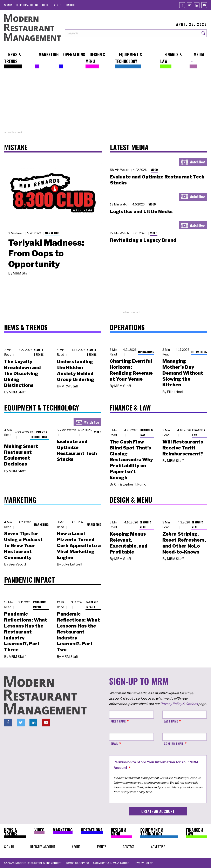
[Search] (204, 33)
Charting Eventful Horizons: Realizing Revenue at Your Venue (131, 370)
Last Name (171, 721)
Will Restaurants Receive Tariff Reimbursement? (183, 448)
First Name (118, 721)
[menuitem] (8, 5)
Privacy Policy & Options (179, 704)
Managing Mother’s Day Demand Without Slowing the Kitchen (183, 373)
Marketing (52, 233)
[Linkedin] (197, 5)
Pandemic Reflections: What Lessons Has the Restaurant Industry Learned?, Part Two (78, 632)
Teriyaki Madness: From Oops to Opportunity (46, 253)
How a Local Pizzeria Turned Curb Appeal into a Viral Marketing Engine (79, 545)
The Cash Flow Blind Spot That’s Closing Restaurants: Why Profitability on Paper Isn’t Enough (131, 460)
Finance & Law (146, 432)
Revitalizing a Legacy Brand (143, 240)
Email (114, 743)
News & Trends (39, 352)
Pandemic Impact (39, 604)
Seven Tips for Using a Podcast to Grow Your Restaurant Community (23, 545)
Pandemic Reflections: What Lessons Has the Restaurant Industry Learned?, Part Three (26, 632)
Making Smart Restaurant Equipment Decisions (21, 455)
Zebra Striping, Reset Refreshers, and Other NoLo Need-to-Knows (184, 543)
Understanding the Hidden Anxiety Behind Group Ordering (76, 370)
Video (154, 169)
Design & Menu (145, 524)
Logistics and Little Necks (141, 211)
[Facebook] (182, 5)
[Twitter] (189, 5)
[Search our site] (133, 33)
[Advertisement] (105, 102)
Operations (146, 352)
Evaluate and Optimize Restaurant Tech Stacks (77, 450)
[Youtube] (204, 5)
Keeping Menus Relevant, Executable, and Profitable (129, 543)
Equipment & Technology (39, 434)
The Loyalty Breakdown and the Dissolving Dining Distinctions (22, 373)
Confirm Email (174, 743)
